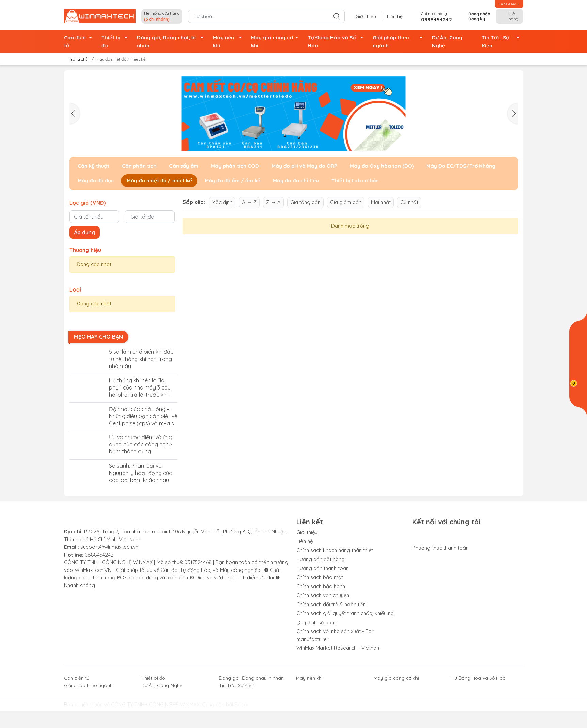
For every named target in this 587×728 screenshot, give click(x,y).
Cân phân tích (139, 166)
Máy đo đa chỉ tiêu (296, 180)
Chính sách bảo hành (321, 586)
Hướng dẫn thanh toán (323, 568)
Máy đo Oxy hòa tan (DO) (382, 166)
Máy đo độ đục (96, 180)
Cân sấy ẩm (184, 166)
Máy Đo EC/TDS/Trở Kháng (461, 166)
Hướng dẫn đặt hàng (321, 559)
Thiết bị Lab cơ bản (355, 180)
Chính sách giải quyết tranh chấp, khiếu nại (346, 613)
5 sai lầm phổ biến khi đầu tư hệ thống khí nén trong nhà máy (141, 359)
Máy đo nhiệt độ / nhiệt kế (159, 180)
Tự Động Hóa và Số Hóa (337, 42)
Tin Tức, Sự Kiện (502, 42)
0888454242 (99, 555)
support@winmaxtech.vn (109, 547)
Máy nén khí (229, 42)
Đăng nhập (479, 14)
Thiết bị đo (116, 42)
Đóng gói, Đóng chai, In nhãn (172, 42)
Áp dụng (85, 232)
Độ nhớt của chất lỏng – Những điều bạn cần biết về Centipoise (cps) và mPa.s (143, 416)
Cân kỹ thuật (93, 166)
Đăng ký (477, 19)
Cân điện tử (80, 42)
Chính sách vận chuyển (323, 595)
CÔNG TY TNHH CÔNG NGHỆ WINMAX (155, 704)
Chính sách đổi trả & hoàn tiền (331, 604)
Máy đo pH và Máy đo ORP (304, 166)
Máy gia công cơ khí (277, 42)
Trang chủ (76, 59)
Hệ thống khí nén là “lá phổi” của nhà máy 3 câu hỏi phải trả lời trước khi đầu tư (140, 388)
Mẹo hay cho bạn (98, 337)
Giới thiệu (366, 16)
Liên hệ (395, 16)
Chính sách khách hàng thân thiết (335, 550)
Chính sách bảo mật (320, 577)
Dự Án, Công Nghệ (447, 42)
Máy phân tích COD (235, 166)
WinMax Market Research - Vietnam (339, 648)
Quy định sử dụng (317, 622)
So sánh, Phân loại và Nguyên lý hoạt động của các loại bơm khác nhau (141, 473)
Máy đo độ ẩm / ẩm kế (232, 180)
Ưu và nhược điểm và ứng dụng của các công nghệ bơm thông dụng (141, 444)
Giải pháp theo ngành (400, 42)
